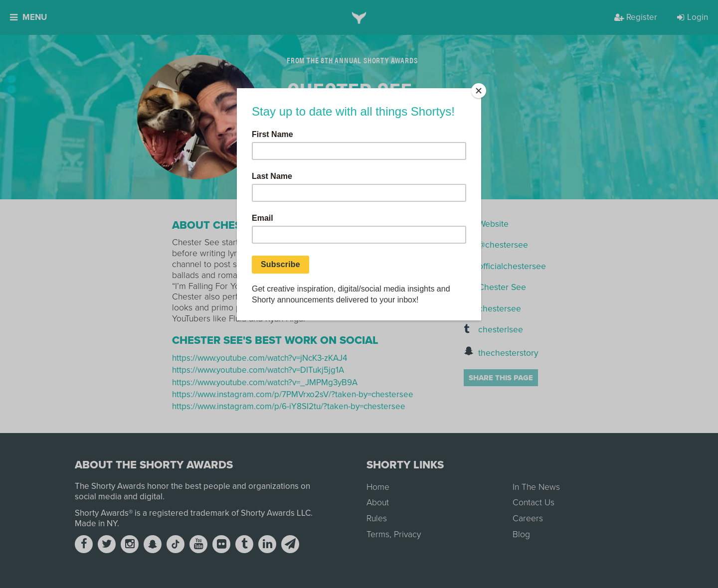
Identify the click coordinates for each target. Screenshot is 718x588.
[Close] (479, 91)
